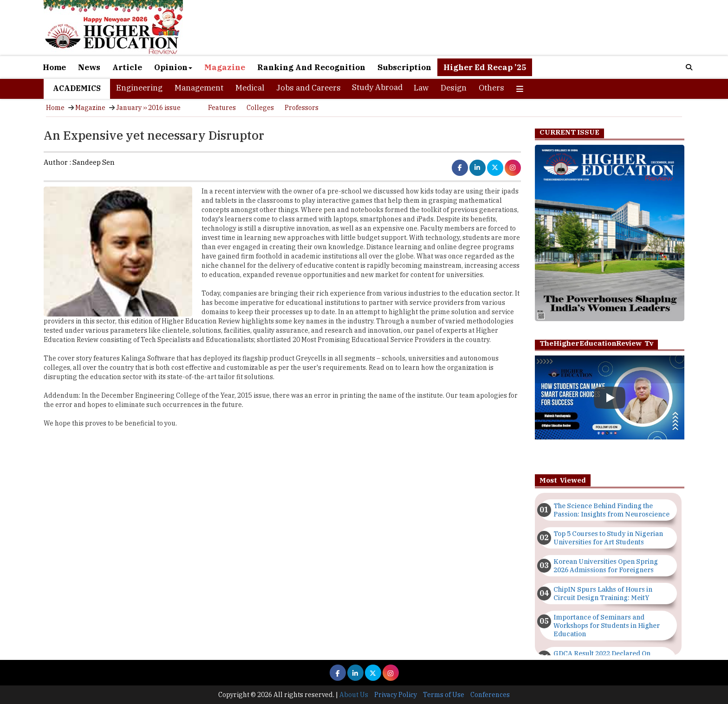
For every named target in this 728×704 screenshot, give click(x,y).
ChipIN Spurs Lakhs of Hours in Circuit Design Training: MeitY (603, 594)
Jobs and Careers (309, 88)
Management (199, 88)
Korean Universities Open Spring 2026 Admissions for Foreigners (606, 566)
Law (421, 88)
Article (127, 67)
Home (54, 67)
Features (222, 108)
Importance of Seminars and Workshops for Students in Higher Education (607, 626)
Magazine (225, 67)
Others (491, 88)
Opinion (173, 67)
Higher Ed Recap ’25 (485, 67)
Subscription (404, 67)
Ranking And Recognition (311, 67)
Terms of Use (444, 695)
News (89, 67)
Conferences (490, 695)
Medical (250, 88)
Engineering (139, 88)
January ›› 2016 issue (148, 108)
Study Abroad (377, 87)
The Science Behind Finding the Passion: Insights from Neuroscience (611, 510)
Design (454, 88)
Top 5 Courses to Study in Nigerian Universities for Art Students (608, 538)
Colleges (260, 108)
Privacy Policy (396, 695)
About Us (354, 695)
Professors (302, 108)
